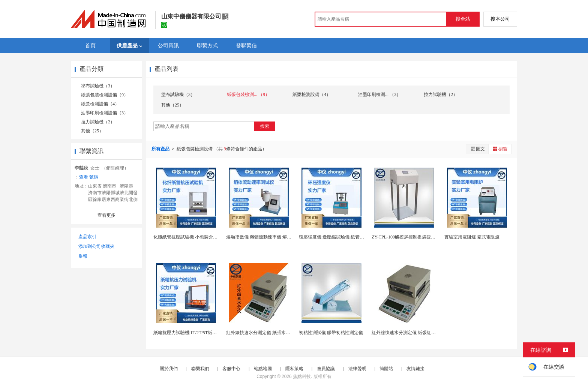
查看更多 (106, 215)
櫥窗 (500, 149)
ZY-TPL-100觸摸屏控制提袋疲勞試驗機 (410, 237)
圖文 (477, 149)
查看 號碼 (89, 177)
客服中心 (231, 369)
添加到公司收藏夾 (96, 246)
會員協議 (326, 369)
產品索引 (87, 237)
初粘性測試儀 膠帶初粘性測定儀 (331, 333)
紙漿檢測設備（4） (100, 104)
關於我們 (169, 369)
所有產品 (161, 149)
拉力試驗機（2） (98, 122)
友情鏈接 (415, 369)
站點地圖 (263, 369)
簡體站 (386, 369)
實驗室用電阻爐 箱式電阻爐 (472, 237)
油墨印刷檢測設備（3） (105, 113)
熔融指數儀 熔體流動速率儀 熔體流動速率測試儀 (274, 237)
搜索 (265, 126)
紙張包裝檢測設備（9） (105, 95)
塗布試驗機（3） (98, 86)
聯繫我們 (200, 369)
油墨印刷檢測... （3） (379, 94)
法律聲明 (357, 369)
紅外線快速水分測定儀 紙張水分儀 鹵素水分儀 (272, 333)
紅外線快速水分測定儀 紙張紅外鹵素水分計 (415, 333)
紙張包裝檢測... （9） (248, 94)
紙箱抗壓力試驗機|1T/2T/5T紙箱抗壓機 (192, 333)
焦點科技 (302, 376)
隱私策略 (294, 369)
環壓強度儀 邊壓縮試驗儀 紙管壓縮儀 (336, 237)
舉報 (83, 256)
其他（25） (92, 131)
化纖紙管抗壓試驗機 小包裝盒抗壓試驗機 (194, 237)
